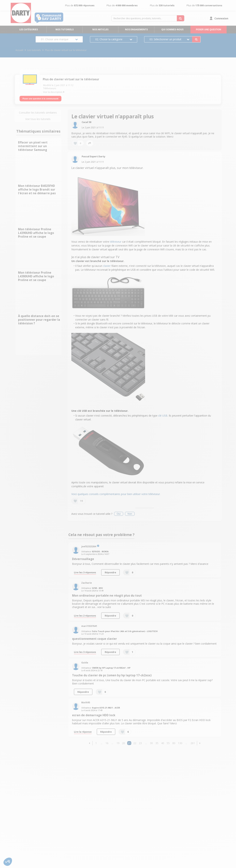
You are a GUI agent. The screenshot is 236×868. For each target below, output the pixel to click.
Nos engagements (136, 29)
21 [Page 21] (129, 742)
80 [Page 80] (174, 742)
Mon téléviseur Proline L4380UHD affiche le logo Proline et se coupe (36, 275)
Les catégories (29, 29)
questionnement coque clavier (94, 638)
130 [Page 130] (180, 742)
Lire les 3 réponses (85, 571)
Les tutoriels (34, 50)
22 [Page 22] (135, 742)
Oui (119, 513)
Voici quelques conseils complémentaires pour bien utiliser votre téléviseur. (116, 493)
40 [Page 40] (163, 742)
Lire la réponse (83, 731)
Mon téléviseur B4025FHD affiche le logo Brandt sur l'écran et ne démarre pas (37, 188)
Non (130, 513)
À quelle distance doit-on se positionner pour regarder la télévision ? (39, 319)
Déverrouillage (83, 558)
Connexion (221, 18)
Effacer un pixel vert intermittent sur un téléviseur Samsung (33, 145)
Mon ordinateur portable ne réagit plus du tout (107, 594)
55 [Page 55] (168, 742)
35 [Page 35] (157, 742)
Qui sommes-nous (172, 29)
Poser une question (208, 30)
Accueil (19, 50)
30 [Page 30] (151, 742)
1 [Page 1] (96, 742)
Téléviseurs (50, 88)
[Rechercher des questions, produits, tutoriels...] (181, 18)
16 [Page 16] (107, 742)
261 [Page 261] (193, 742)
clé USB (163, 414)
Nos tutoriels (65, 29)
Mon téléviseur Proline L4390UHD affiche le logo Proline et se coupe (36, 232)
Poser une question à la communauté (40, 97)
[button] (90, 742)
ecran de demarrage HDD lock (94, 714)
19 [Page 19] (118, 742)
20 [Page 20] (124, 742)
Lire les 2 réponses (85, 614)
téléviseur (116, 240)
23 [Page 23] (140, 742)
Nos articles (100, 29)
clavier (107, 265)
